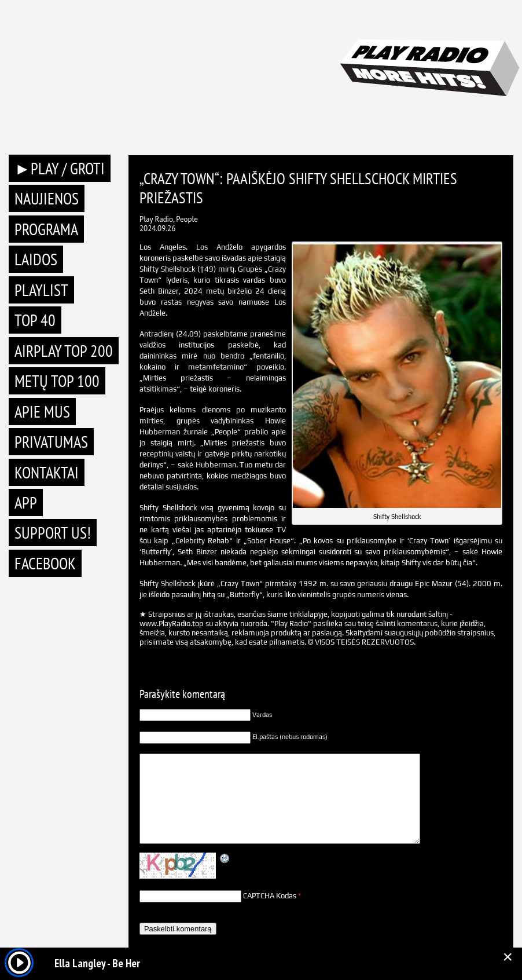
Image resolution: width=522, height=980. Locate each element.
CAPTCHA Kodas (270, 896)
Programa (46, 229)
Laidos (36, 259)
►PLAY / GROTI (60, 168)
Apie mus (42, 412)
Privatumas (51, 442)
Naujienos (47, 198)
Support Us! (53, 533)
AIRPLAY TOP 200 (64, 351)
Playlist (41, 290)
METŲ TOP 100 (57, 381)
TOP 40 (35, 320)
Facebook (45, 563)
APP (26, 502)
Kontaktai (47, 472)
